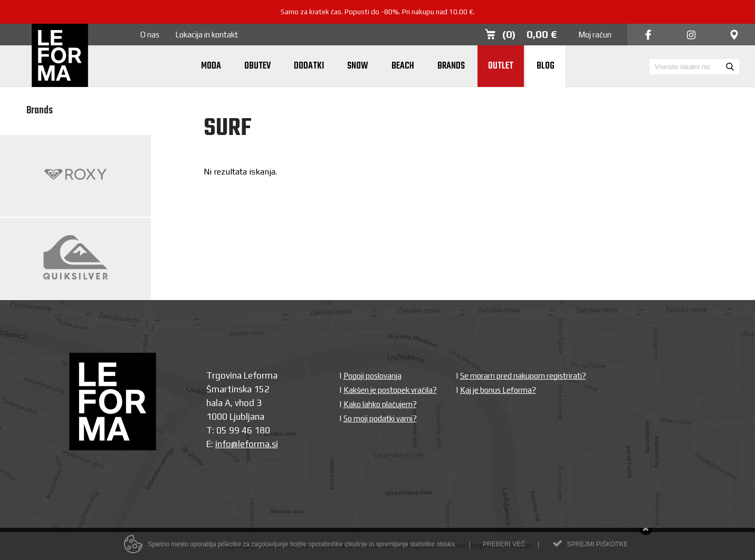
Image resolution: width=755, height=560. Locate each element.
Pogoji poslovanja (372, 376)
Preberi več (504, 545)
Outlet (501, 66)
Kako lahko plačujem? (380, 404)
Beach (403, 66)
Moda (211, 66)
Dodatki (309, 66)
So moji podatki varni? (380, 418)
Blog (546, 66)
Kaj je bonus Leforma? (498, 390)
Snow (358, 66)
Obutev (257, 66)
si (275, 444)
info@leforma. (243, 444)
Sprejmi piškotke (597, 545)
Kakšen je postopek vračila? (390, 390)
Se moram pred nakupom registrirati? (523, 376)
